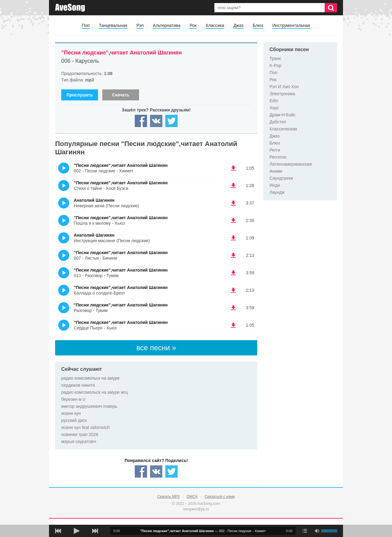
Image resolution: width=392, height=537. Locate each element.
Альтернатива (167, 25)
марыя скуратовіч (79, 441)
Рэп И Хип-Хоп (284, 87)
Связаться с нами (220, 497)
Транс (275, 58)
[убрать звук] (317, 531)
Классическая (283, 129)
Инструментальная (291, 25)
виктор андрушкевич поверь (89, 406)
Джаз (238, 25)
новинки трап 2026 (80, 434)
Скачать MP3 (168, 497)
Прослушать (80, 95)
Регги (275, 150)
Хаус (274, 108)
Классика (215, 25)
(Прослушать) (64, 168)
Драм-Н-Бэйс (283, 115)
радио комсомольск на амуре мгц (95, 392)
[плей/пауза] (77, 531)
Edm (274, 101)
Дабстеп (278, 122)
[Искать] (331, 8)
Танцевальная (113, 25)
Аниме (276, 171)
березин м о (73, 399)
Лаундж (277, 192)
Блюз (258, 25)
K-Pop (275, 66)
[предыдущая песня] (58, 531)
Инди (275, 185)
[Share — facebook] (141, 121)
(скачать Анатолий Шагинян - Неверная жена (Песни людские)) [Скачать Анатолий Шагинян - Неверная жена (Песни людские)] (233, 203)
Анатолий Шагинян (94, 200)
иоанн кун (71, 413)
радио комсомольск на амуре (90, 378)
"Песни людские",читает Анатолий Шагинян (122, 53)
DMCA (192, 497)
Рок (193, 25)
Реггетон (278, 157)
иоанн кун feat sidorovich (85, 427)
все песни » (156, 348)
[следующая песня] (95, 531)
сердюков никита (78, 385)
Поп (86, 25)
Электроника (282, 94)
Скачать (121, 95)
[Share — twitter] (171, 121)
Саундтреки (281, 178)
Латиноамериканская (291, 164)
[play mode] (305, 531)
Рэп (140, 25)
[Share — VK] (156, 121)
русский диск (74, 420)
